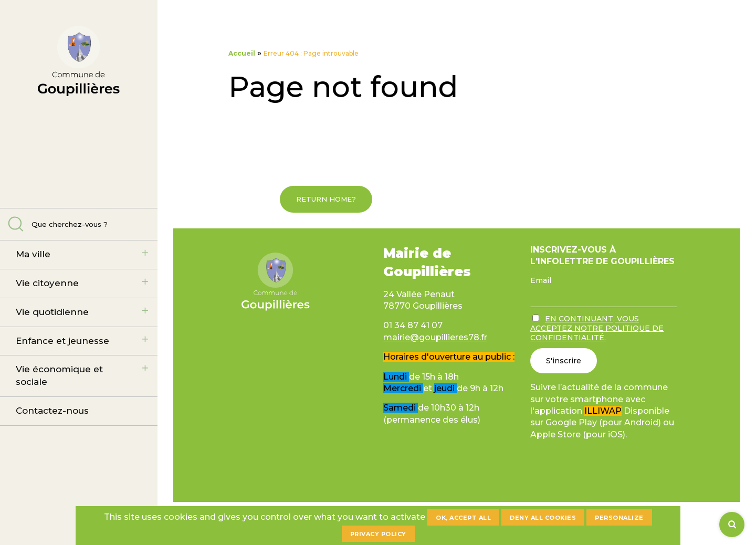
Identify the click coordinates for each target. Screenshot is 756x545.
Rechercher (16, 224)
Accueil (242, 53)
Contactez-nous (52, 411)
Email (541, 280)
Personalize (619, 518)
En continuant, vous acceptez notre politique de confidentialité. (597, 328)
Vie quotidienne (52, 312)
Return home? (326, 199)
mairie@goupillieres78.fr (435, 337)
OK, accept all (463, 518)
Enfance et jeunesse (62, 341)
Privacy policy (378, 534)
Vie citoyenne (47, 283)
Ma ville (33, 254)
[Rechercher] (732, 525)
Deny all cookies (543, 518)
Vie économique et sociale (59, 375)
